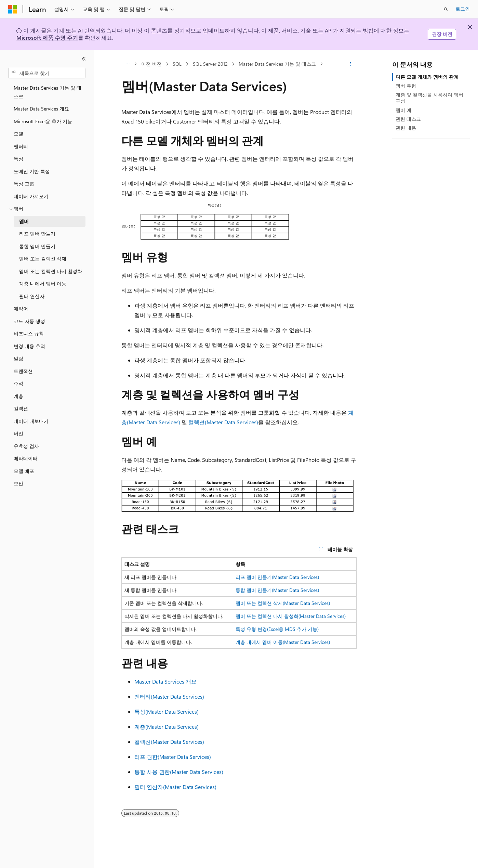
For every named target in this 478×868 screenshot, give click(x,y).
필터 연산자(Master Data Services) (175, 787)
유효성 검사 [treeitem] (26, 446)
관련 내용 (406, 128)
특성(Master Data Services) (167, 711)
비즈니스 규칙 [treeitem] (29, 333)
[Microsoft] (13, 9)
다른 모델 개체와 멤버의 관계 (427, 77)
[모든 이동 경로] (127, 64)
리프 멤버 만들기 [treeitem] (37, 234)
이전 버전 (151, 64)
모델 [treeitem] (18, 134)
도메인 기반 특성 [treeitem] (32, 171)
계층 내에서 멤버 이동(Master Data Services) (283, 642)
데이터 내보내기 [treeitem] (31, 421)
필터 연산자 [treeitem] (32, 296)
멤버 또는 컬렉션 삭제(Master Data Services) (283, 603)
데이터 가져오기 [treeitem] (31, 196)
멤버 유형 (406, 86)
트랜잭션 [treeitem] (23, 371)
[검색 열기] (446, 9)
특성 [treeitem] (18, 159)
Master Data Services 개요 (165, 681)
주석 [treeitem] (18, 383)
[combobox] (47, 73)
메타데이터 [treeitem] (26, 458)
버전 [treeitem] (18, 433)
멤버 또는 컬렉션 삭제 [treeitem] (43, 258)
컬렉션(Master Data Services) (223, 422)
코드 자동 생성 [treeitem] (29, 321)
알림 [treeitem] (18, 358)
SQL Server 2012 (210, 64)
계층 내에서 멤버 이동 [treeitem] (43, 283)
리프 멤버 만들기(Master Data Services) (277, 577)
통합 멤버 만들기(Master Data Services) (277, 590)
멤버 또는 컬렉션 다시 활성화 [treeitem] (51, 271)
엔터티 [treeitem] (21, 146)
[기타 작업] (351, 64)
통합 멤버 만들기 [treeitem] (37, 246)
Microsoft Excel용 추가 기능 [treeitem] (43, 121)
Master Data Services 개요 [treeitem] (41, 109)
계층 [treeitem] (18, 396)
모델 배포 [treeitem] (24, 471)
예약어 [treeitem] (21, 308)
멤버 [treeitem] (24, 221)
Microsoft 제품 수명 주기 (47, 37)
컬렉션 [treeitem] (21, 408)
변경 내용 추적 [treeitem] (29, 346)
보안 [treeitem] (18, 483)
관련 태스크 (408, 119)
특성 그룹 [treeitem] (24, 184)
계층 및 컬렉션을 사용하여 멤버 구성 (429, 98)
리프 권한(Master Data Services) (173, 757)
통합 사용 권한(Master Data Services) (179, 772)
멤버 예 (403, 110)
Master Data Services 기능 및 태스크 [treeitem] (48, 92)
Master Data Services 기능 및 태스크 (277, 64)
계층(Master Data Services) (167, 727)
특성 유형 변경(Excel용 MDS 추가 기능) (277, 629)
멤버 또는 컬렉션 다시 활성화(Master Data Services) (291, 616)
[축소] (84, 59)
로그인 (463, 9)
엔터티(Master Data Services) (169, 696)
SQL (177, 64)
